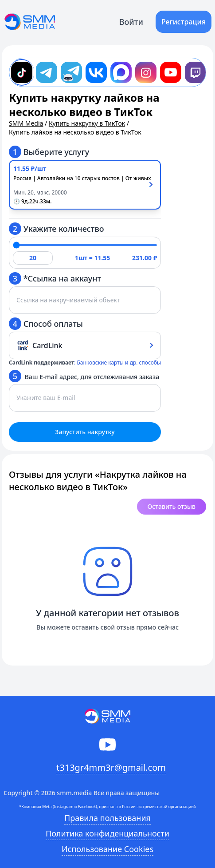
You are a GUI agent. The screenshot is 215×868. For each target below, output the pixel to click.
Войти (131, 22)
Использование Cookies (107, 849)
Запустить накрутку (85, 432)
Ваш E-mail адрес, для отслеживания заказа (84, 376)
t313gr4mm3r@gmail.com (111, 767)
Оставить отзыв (172, 506)
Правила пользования (107, 818)
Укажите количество (57, 229)
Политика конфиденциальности (107, 833)
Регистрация (184, 22)
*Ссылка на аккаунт (55, 278)
